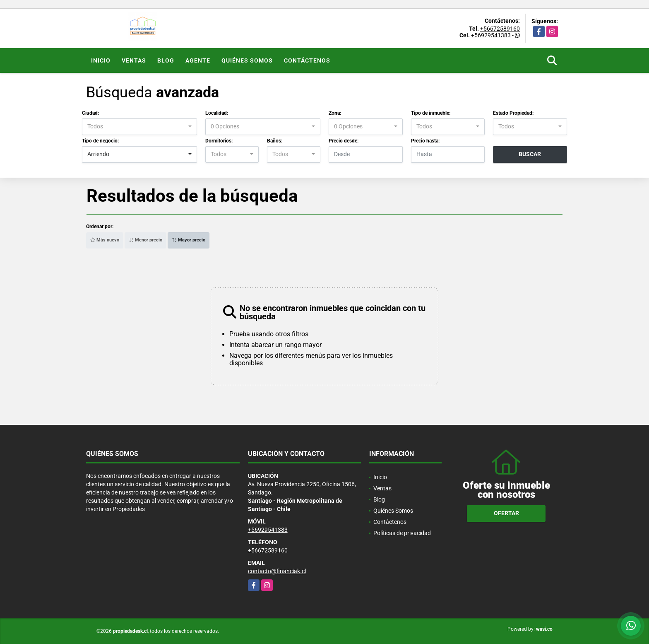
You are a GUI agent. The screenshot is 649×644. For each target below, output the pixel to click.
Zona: (335, 113)
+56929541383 (491, 35)
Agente (198, 60)
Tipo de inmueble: (431, 113)
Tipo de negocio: (100, 141)
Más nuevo (105, 240)
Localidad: (217, 113)
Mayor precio (189, 240)
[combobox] (139, 127)
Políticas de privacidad (402, 533)
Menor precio (145, 240)
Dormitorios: (219, 141)
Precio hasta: (425, 141)
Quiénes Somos (247, 60)
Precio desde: (344, 141)
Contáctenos (307, 60)
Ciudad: (90, 113)
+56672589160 (500, 29)
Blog (166, 60)
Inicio (101, 60)
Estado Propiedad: (513, 113)
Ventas (134, 60)
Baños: (275, 141)
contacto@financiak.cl (277, 571)
